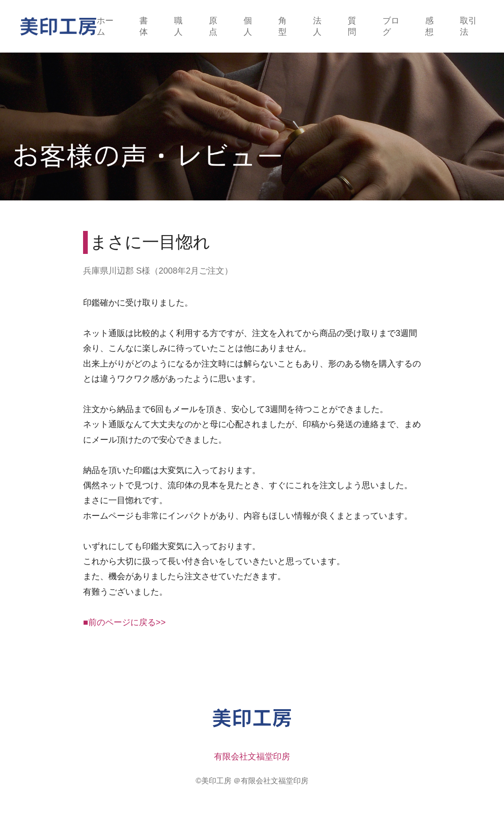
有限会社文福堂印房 (252, 757)
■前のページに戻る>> (124, 622)
